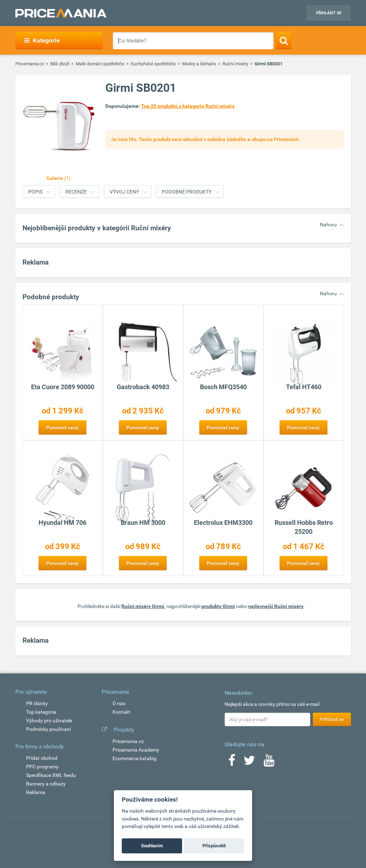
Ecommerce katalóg (134, 758)
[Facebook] (232, 763)
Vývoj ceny (124, 192)
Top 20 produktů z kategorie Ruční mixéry (188, 106)
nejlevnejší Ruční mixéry (276, 606)
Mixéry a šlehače (199, 64)
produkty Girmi (218, 606)
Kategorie (42, 40)
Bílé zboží (60, 64)
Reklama (36, 792)
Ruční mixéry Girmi (143, 606)
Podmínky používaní (48, 729)
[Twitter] (249, 763)
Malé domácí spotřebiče (100, 64)
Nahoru (328, 225)
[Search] (284, 40)
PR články (37, 703)
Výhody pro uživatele (49, 721)
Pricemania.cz (30, 64)
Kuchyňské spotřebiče (153, 64)
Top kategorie (41, 712)
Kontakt (121, 712)
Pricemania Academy (136, 750)
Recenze (76, 192)
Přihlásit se (329, 13)
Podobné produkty (187, 192)
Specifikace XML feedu (51, 775)
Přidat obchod (42, 758)
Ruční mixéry (235, 64)
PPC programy (42, 767)
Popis (35, 192)
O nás (119, 703)
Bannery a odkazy (46, 784)
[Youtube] (269, 763)
